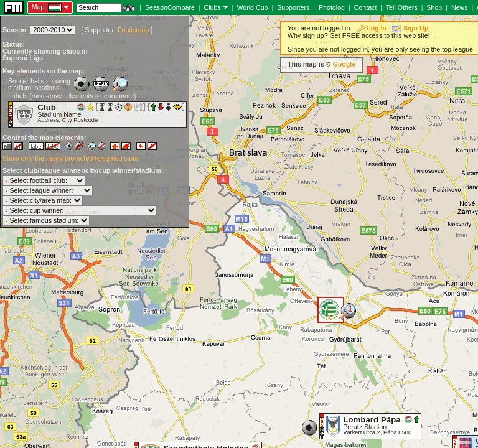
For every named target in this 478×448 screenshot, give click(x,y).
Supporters (293, 7)
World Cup (252, 7)
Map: (39, 7)
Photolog (332, 7)
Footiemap (133, 30)
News (460, 7)
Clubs (213, 7)
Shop (434, 7)
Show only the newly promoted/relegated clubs (71, 158)
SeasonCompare (170, 7)
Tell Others (402, 7)
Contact (366, 7)
